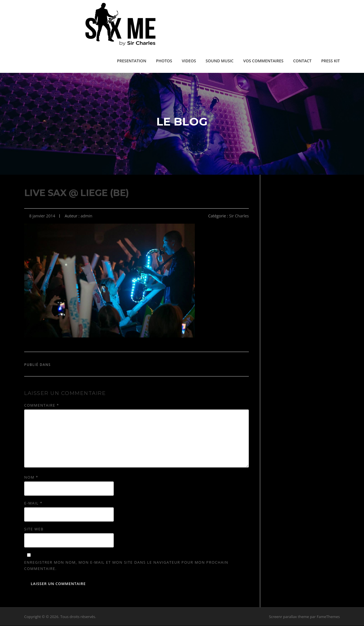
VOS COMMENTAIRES (263, 61)
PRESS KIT (330, 61)
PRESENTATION (132, 61)
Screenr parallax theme (289, 617)
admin (86, 216)
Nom (31, 477)
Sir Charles (239, 216)
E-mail (33, 503)
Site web (34, 529)
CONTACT (302, 61)
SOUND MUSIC (220, 61)
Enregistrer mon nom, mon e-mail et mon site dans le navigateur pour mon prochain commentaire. (126, 566)
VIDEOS (189, 61)
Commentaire (42, 405)
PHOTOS (164, 61)
